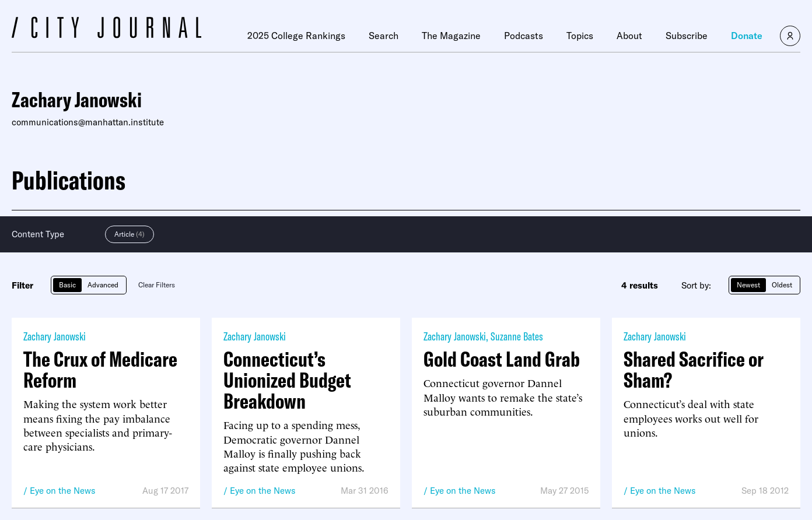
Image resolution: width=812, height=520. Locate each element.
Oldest (782, 285)
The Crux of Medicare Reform (100, 370)
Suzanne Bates (517, 336)
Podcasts (524, 36)
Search (384, 36)
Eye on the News (63, 491)
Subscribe (687, 36)
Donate (747, 36)
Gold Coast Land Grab (502, 359)
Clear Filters (157, 285)
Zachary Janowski (55, 336)
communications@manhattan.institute (88, 122)
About (629, 36)
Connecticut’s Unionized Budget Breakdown (287, 380)
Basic (67, 285)
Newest (748, 285)
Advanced (103, 285)
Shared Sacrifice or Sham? (694, 370)
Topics (580, 36)
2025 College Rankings (296, 36)
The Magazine (451, 36)
